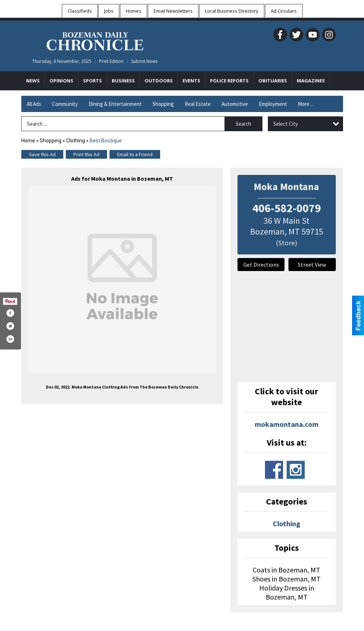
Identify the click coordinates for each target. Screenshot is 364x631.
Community (65, 104)
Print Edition (111, 61)
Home (28, 141)
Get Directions (261, 265)
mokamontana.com (287, 424)
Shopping (163, 104)
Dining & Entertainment (115, 104)
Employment (273, 104)
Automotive (235, 104)
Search (243, 124)
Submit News (144, 61)
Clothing (76, 141)
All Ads (34, 104)
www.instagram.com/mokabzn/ (296, 470)
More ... (306, 104)
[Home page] (95, 40)
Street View (312, 265)
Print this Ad (86, 154)
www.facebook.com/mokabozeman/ (274, 470)
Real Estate (198, 104)
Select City (286, 124)
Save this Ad (42, 154)
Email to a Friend (135, 154)
